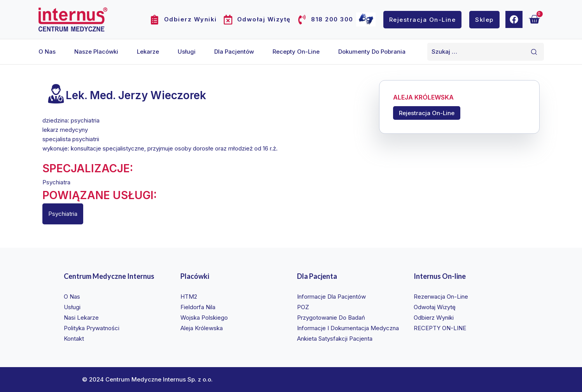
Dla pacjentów (234, 52)
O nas (47, 52)
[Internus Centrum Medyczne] (73, 19)
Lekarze (148, 52)
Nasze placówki (96, 52)
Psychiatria (63, 214)
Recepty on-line (296, 52)
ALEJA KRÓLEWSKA (423, 98)
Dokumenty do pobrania (372, 52)
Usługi (187, 52)
